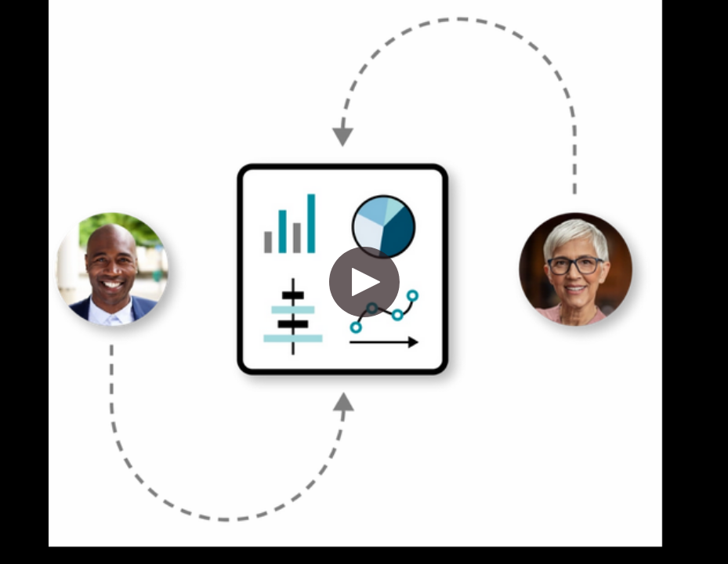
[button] (364, 282)
